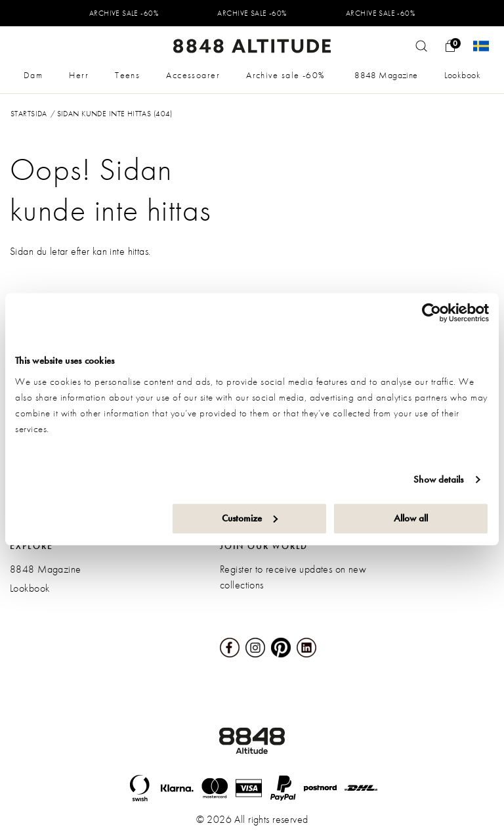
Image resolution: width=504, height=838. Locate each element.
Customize (250, 518)
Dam (33, 75)
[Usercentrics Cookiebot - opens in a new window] (431, 313)
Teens (127, 75)
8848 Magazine (386, 75)
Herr (79, 75)
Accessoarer (193, 75)
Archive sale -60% (285, 75)
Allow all (411, 518)
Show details (438, 479)
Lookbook (462, 75)
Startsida (29, 114)
